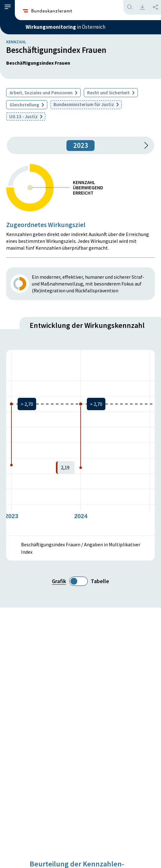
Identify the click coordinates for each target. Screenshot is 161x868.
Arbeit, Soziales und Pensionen (43, 93)
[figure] (80, 443)
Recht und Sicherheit (111, 93)
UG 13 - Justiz (26, 116)
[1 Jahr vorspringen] (144, 145)
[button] (8, 7)
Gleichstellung (27, 105)
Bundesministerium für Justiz (86, 104)
